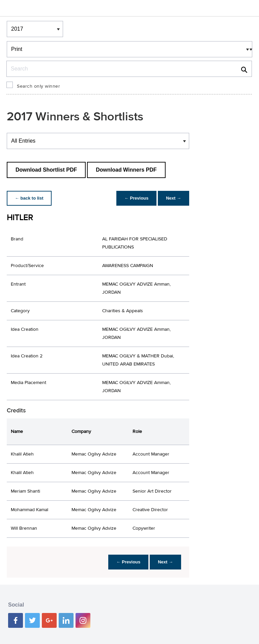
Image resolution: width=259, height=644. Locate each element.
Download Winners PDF (126, 170)
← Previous (137, 198)
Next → (174, 198)
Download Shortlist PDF (46, 170)
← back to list (29, 198)
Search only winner (38, 86)
